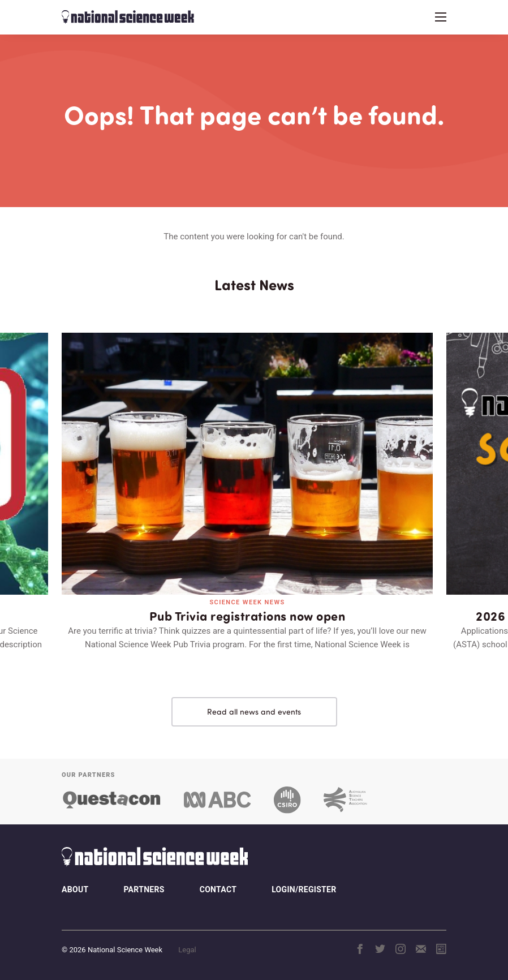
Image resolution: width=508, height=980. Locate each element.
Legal (187, 950)
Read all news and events (254, 712)
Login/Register (304, 889)
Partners (144, 889)
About (75, 889)
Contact (218, 889)
